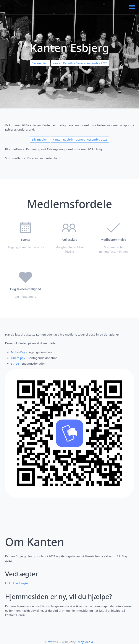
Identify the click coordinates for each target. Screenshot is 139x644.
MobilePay (18, 352)
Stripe (15, 364)
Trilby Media (85, 642)
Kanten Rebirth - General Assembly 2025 (80, 63)
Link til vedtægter (17, 583)
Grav (48, 642)
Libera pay (18, 358)
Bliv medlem (40, 63)
